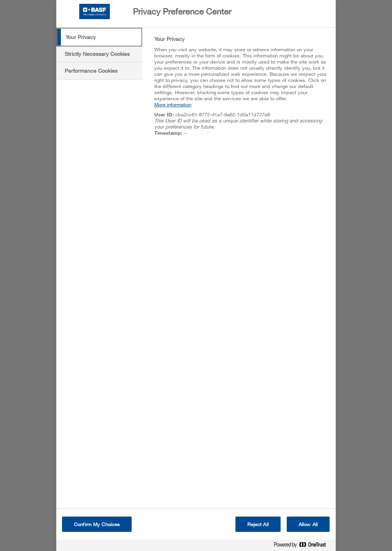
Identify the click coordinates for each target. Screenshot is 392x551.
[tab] (99, 37)
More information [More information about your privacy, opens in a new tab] (173, 104)
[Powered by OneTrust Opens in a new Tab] (303, 546)
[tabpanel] (242, 90)
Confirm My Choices (97, 524)
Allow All (308, 524)
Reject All (258, 524)
